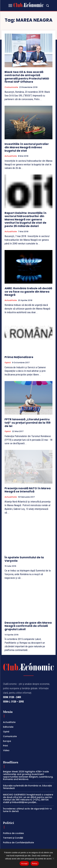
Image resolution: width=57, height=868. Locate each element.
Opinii (8, 363)
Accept (24, 863)
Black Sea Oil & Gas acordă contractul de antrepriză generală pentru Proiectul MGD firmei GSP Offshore (27, 77)
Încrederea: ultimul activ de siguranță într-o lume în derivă (27, 810)
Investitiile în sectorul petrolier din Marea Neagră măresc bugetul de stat (27, 147)
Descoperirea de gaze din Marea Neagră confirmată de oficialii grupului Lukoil (28, 626)
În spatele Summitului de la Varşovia (24, 559)
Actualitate (11, 156)
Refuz (35, 863)
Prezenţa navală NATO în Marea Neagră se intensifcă (28, 490)
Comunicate (11, 87)
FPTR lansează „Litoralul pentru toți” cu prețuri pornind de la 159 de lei (28, 423)
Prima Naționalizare (19, 357)
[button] (47, 5)
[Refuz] (53, 858)
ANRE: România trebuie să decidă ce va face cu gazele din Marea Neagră (28, 292)
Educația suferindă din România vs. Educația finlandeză (27, 787)
